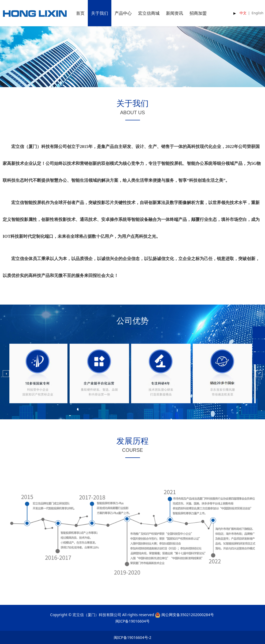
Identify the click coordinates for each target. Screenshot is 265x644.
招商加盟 (198, 13)
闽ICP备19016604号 (132, 621)
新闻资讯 (175, 13)
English (258, 13)
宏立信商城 (149, 13)
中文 (243, 13)
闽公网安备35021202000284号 (188, 615)
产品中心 (123, 13)
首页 (80, 13)
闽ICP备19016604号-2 (133, 637)
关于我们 (100, 13)
